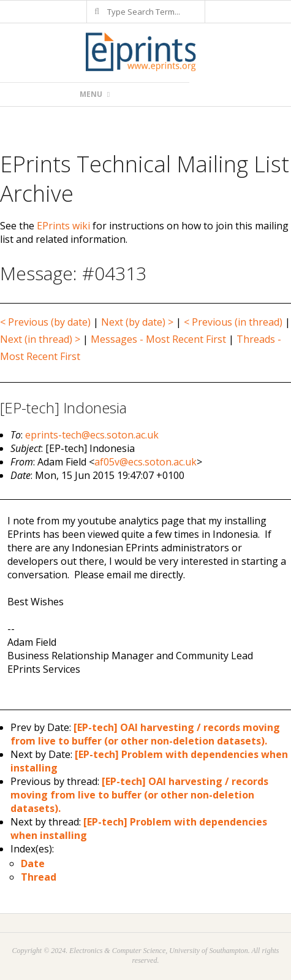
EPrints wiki (63, 226)
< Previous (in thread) (233, 322)
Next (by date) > (137, 322)
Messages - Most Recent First (158, 339)
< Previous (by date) (45, 322)
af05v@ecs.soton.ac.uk (145, 462)
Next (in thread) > (40, 339)
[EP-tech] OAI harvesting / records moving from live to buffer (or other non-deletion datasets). (145, 734)
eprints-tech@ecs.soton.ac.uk (92, 435)
